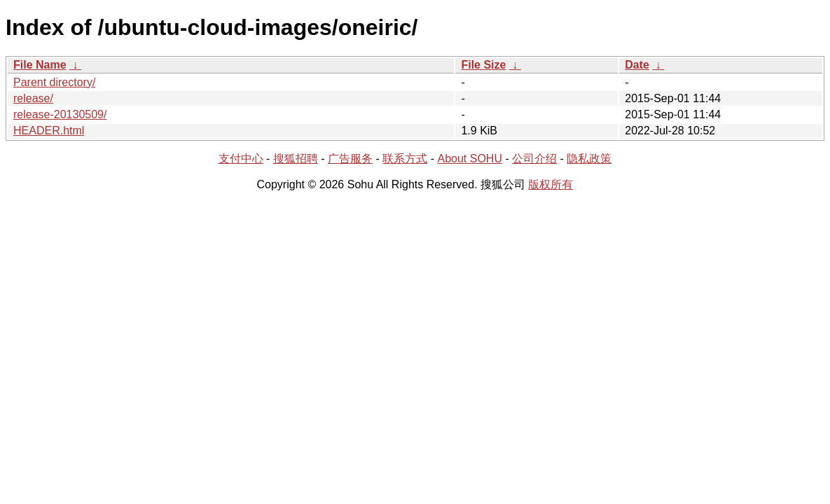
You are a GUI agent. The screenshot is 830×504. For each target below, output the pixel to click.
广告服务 (350, 159)
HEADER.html (49, 131)
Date (637, 65)
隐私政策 (589, 159)
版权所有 (551, 184)
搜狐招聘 (296, 159)
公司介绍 (534, 159)
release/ (33, 98)
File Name (40, 65)
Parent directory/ (54, 82)
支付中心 (241, 159)
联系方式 (405, 159)
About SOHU (469, 159)
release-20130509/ (60, 114)
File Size (483, 65)
